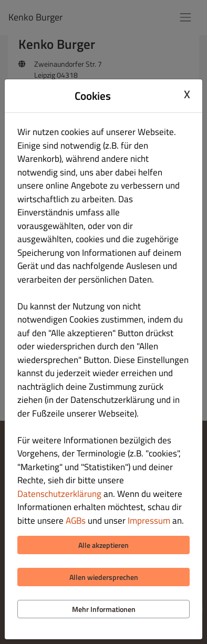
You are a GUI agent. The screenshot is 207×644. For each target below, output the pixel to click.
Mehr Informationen (104, 609)
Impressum (149, 521)
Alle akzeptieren (103, 545)
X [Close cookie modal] (187, 95)
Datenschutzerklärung (59, 494)
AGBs (76, 521)
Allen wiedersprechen (104, 577)
